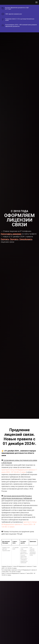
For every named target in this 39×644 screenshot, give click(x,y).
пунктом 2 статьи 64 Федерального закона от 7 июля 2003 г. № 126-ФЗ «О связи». (19, 524)
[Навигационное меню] (36, 2)
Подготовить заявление (11, 234)
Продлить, (14, 239)
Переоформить (26, 239)
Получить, (5, 239)
